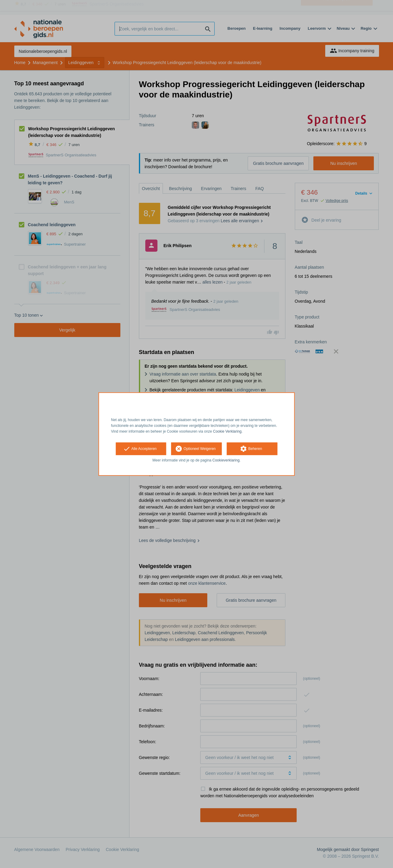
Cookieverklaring (226, 461)
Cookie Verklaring (227, 431)
